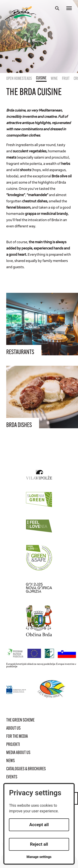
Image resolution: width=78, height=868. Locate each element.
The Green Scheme (20, 720)
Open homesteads (19, 79)
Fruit (66, 79)
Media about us (18, 753)
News (11, 761)
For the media (17, 737)
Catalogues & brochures (26, 769)
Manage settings (39, 857)
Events (12, 777)
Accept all (39, 825)
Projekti (13, 745)
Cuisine (41, 78)
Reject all (39, 844)
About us (13, 728)
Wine (54, 79)
